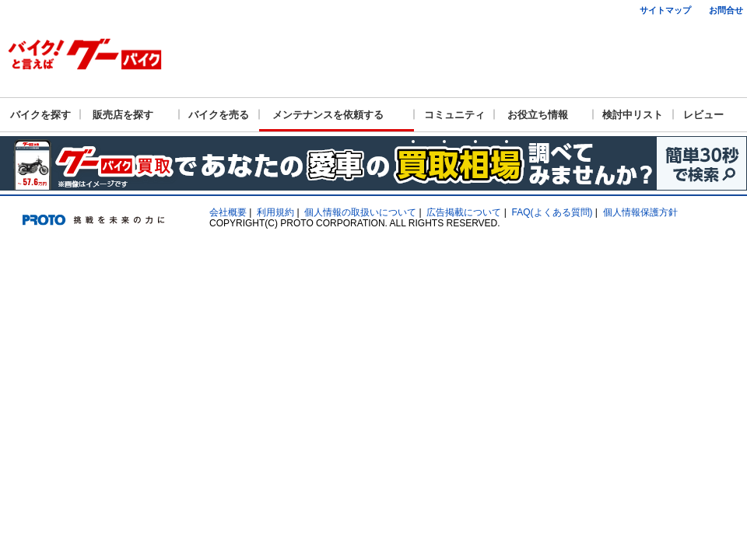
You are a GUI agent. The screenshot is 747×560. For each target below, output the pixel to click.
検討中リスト (633, 115)
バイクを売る (219, 115)
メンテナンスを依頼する (328, 115)
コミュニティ (454, 115)
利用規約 (275, 212)
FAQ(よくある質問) (552, 212)
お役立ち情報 (538, 115)
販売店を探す (123, 115)
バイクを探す (40, 115)
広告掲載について (464, 212)
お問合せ (726, 10)
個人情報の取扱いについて (360, 212)
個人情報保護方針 (640, 212)
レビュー (703, 115)
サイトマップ (665, 10)
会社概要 (228, 212)
